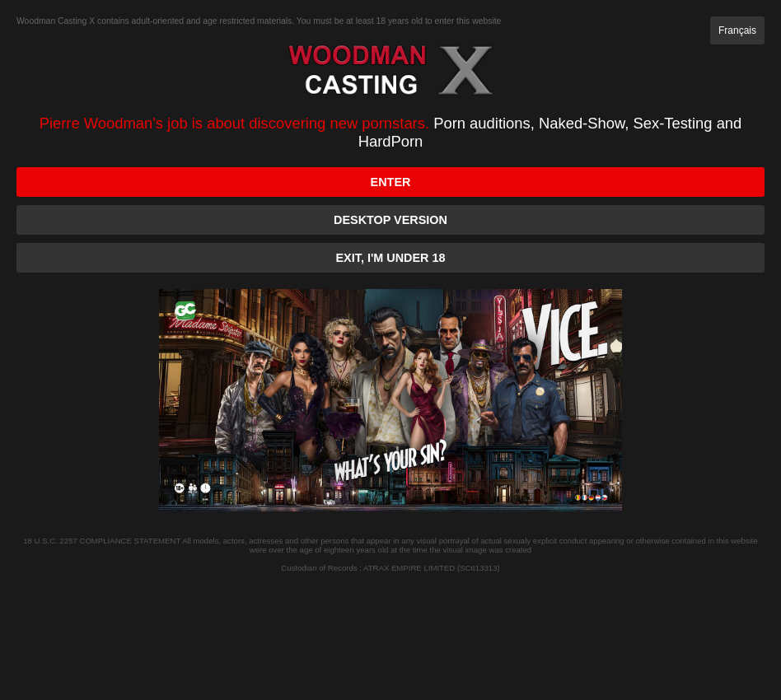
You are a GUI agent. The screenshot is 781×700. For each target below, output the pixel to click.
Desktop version (390, 220)
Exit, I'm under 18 (391, 258)
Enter (391, 182)
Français (737, 30)
